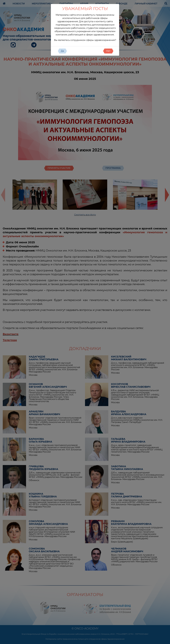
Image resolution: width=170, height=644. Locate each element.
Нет (108, 51)
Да (62, 51)
